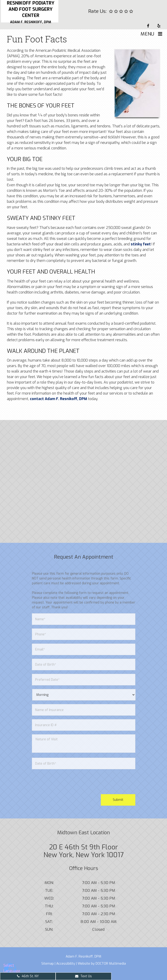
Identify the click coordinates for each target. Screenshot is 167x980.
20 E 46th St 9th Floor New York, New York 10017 (84, 851)
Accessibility (66, 964)
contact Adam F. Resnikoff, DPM (58, 399)
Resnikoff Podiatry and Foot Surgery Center (31, 12)
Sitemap (48, 964)
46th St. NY (28, 976)
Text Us (83, 976)
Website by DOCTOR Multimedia (102, 964)
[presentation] (67, 782)
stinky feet (141, 244)
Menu (147, 34)
